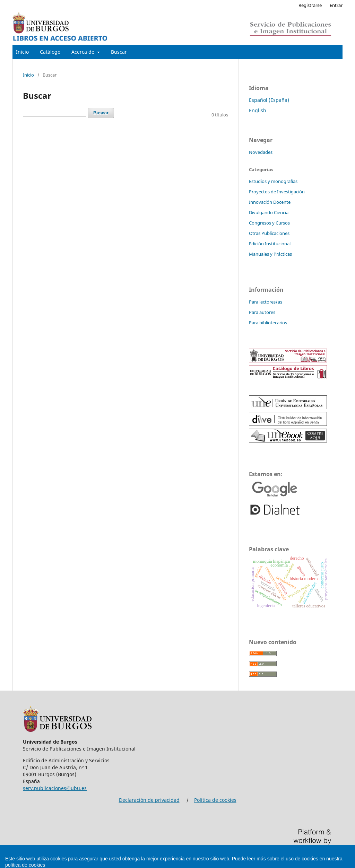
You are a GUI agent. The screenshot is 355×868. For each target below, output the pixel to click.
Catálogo (50, 52)
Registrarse (310, 5)
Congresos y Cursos (269, 223)
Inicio (22, 52)
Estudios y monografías (273, 181)
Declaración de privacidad (149, 800)
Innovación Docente (270, 202)
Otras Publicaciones (269, 233)
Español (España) (269, 100)
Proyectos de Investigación (277, 192)
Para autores (262, 312)
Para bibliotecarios (268, 323)
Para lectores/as (266, 302)
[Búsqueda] (55, 113)
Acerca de (84, 52)
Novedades (261, 152)
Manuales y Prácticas (270, 254)
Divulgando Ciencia (269, 212)
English (258, 110)
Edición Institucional (270, 244)
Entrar (336, 5)
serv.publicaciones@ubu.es (55, 788)
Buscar (119, 52)
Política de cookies (215, 800)
